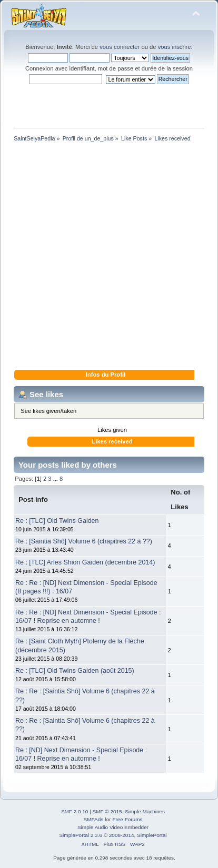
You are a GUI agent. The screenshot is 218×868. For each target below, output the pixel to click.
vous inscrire (175, 47)
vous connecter (120, 47)
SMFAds (94, 819)
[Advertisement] (109, 258)
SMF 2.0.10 (75, 811)
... (56, 479)
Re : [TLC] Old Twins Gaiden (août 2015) (75, 671)
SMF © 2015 (107, 811)
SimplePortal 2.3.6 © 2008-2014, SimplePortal (113, 835)
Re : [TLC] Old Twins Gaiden (57, 521)
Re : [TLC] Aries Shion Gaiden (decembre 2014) (85, 562)
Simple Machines (145, 811)
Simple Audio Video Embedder (113, 827)
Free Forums (127, 819)
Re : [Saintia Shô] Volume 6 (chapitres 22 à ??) (84, 541)
